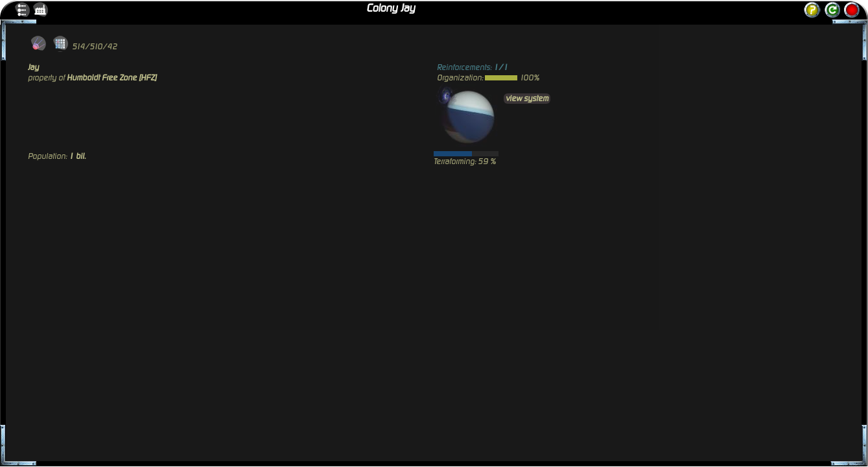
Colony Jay (391, 8)
